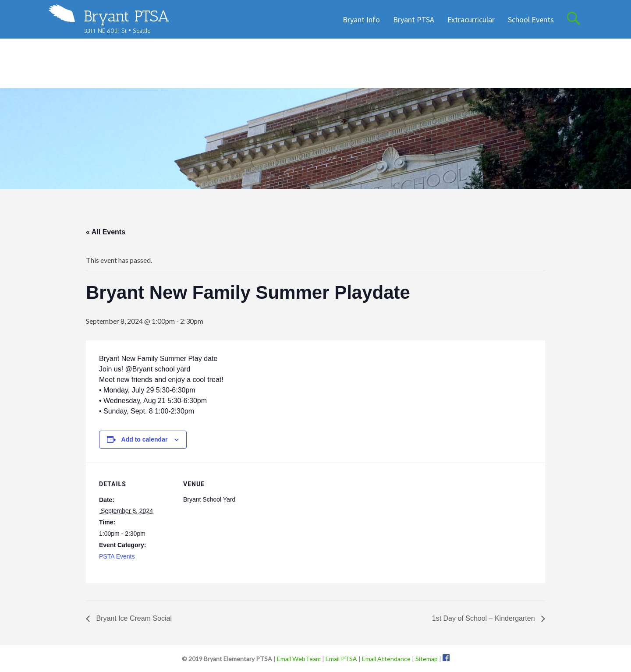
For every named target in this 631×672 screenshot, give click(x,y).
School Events (531, 19)
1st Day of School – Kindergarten (484, 618)
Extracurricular (471, 19)
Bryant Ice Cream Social (133, 618)
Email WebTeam (299, 659)
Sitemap (427, 659)
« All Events (106, 232)
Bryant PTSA (126, 16)
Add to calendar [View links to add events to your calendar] (145, 439)
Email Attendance (386, 659)
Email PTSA (341, 659)
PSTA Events (117, 556)
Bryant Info (361, 19)
